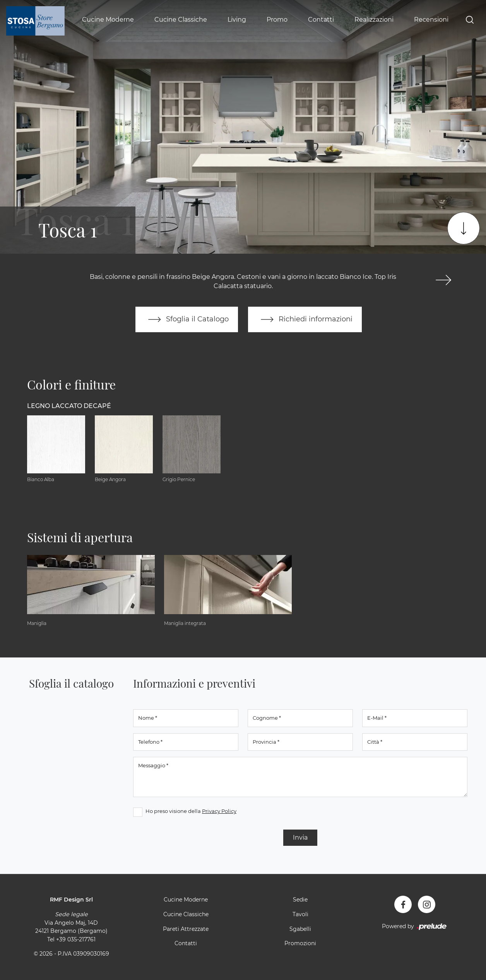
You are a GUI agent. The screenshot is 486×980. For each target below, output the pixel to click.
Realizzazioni (374, 20)
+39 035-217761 (76, 939)
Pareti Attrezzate (186, 929)
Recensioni (431, 20)
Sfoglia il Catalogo (187, 319)
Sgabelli (300, 929)
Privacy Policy (219, 811)
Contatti (321, 20)
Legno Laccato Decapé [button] (69, 406)
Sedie (300, 900)
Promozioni (300, 943)
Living (237, 20)
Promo (277, 20)
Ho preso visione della (191, 811)
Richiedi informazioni (305, 319)
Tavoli (300, 914)
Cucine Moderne (108, 20)
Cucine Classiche (181, 20)
